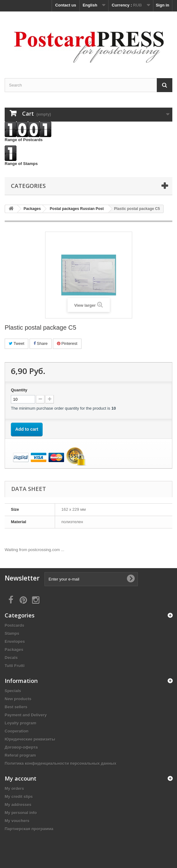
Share (41, 343)
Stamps (12, 633)
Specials (13, 691)
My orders (14, 788)
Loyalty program (21, 723)
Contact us (65, 5)
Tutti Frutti (15, 666)
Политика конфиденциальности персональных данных (61, 763)
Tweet (16, 343)
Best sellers (16, 707)
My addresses (18, 805)
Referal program (20, 755)
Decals (11, 658)
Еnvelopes (15, 641)
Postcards (14, 625)
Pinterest (67, 343)
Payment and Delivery (26, 715)
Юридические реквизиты (30, 739)
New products (18, 699)
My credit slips (19, 797)
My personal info (21, 813)
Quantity (19, 390)
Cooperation (17, 731)
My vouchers (17, 821)
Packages (14, 650)
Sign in (163, 5)
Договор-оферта (21, 747)
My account (21, 778)
